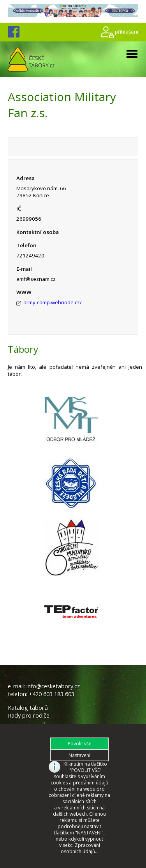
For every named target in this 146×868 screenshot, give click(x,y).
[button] (79, 743)
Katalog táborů (28, 707)
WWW (24, 292)
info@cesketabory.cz (53, 686)
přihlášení (127, 31)
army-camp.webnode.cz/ (53, 302)
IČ (19, 209)
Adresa (26, 178)
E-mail (24, 269)
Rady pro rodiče (29, 715)
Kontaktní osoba (38, 232)
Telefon (26, 245)
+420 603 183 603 (52, 694)
